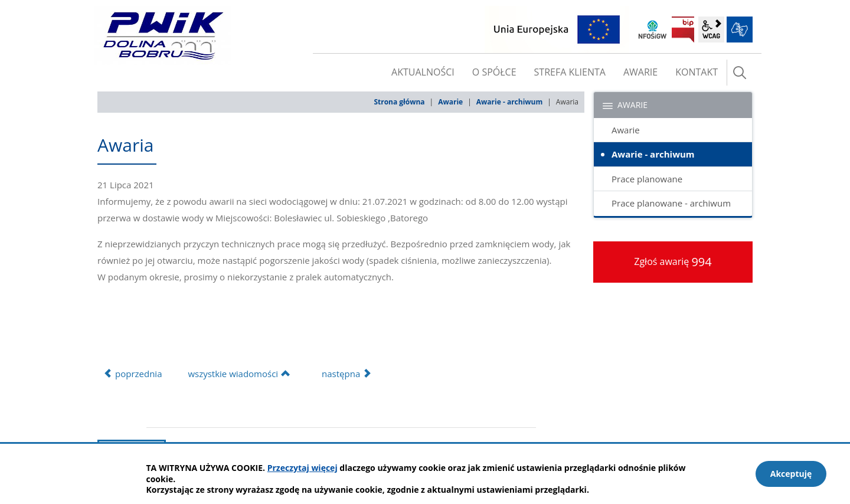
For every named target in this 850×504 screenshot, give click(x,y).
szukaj (740, 73)
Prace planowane (647, 179)
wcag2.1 (711, 30)
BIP (683, 30)
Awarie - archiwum (509, 102)
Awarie (450, 102)
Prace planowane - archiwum (671, 203)
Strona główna (399, 102)
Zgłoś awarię (673, 262)
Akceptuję (791, 474)
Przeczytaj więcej (303, 468)
